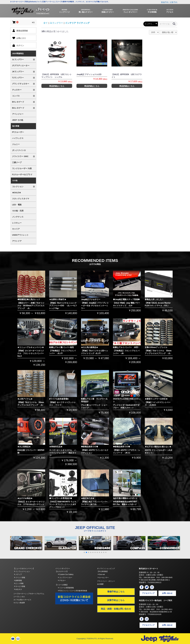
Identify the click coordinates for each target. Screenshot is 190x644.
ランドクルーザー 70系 (22, 168)
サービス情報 (20, 586)
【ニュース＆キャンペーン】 (24, 569)
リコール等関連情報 (66, 588)
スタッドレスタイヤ (21, 199)
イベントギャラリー (63, 569)
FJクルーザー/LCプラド (22, 175)
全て (46, 23)
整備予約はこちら (116, 592)
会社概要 (100, 584)
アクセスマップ (148, 593)
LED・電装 (17, 205)
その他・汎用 (18, 211)
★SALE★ (17, 193)
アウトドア (17, 241)
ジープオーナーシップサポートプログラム (29, 594)
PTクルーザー (18, 132)
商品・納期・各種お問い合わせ (116, 609)
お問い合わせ (167, 593)
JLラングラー (56, 23)
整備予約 (165, 2)
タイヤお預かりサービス (22, 600)
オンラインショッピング (106, 569)
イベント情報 (20, 578)
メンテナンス (18, 217)
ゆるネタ (18, 589)
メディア (18, 574)
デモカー (62, 580)
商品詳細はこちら (57, 86)
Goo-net (101, 574)
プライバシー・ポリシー (106, 581)
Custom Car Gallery (66, 574)
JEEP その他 (18, 120)
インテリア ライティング (77, 23)
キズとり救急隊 (19, 603)
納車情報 (18, 580)
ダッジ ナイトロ (19, 150)
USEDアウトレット (20, 235)
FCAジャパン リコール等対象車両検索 (73, 591)
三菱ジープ (17, 162)
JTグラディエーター (21, 66)
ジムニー (16, 144)
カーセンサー (103, 578)
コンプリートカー (65, 578)
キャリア (16, 229)
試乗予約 (174, 2)
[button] (84, 552)
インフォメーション (22, 571)
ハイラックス (18, 138)
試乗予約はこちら (116, 600)
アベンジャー (18, 114)
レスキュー (17, 223)
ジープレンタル (19, 597)
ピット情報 (19, 583)
